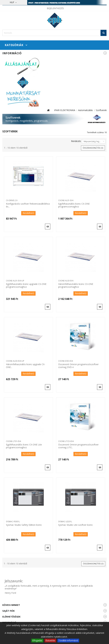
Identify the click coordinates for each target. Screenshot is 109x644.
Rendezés (76, 141)
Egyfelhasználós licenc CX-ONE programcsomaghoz (74, 205)
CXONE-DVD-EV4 (66, 361)
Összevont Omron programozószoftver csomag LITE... (78, 446)
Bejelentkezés (55, 8)
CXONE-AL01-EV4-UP (15, 281)
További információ (68, 640)
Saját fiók (8, 611)
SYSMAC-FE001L (13, 522)
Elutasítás (50, 640)
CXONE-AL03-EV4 (66, 281)
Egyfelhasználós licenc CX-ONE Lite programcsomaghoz (24, 446)
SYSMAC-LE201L (65, 522)
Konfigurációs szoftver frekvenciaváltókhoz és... (28, 205)
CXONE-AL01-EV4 (66, 200)
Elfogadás (37, 640)
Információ (12, 53)
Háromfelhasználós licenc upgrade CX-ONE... (26, 366)
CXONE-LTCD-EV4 (66, 441)
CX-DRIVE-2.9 (12, 200)
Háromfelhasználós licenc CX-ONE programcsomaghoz (76, 285)
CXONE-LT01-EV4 (13, 441)
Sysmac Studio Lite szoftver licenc (75, 525)
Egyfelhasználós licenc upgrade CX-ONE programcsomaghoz (26, 285)
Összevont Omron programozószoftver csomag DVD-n (78, 366)
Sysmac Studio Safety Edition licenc (24, 525)
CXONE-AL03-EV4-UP (15, 361)
